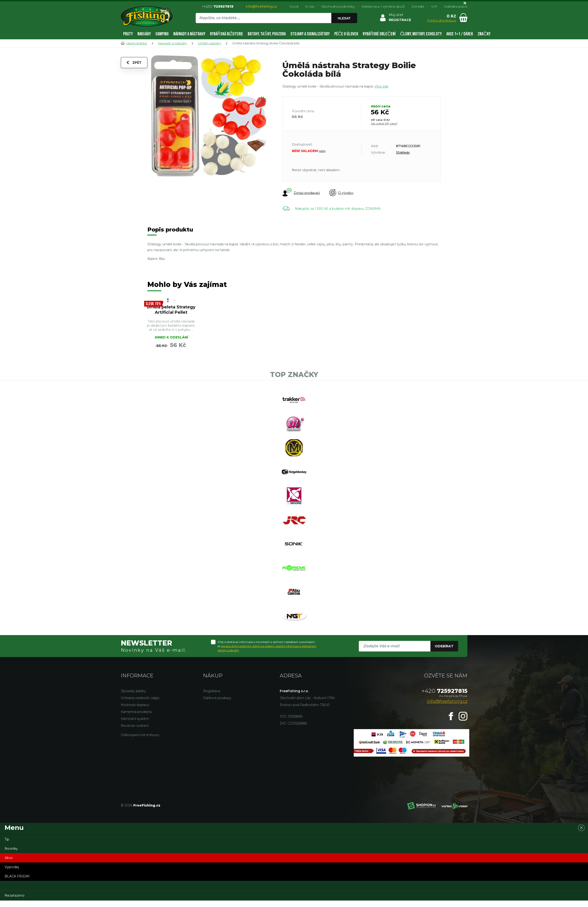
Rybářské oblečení (379, 34)
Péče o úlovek (346, 34)
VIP (434, 6)
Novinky (11, 849)
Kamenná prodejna (136, 712)
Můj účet (396, 15)
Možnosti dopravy (135, 705)
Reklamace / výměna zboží (383, 6)
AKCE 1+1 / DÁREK (460, 34)
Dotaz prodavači (301, 193)
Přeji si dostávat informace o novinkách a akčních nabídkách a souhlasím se (267, 646)
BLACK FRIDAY (17, 876)
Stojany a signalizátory (310, 34)
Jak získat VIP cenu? (384, 124)
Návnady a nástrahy (189, 34)
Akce (9, 858)
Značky (484, 34)
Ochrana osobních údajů (140, 698)
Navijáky (144, 34)
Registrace (212, 691)
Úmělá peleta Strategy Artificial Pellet (171, 310)
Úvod (294, 6)
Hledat (344, 18)
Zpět (134, 63)
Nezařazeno (15, 895)
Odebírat (444, 646)
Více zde (381, 86)
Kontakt (418, 6)
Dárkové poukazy (217, 698)
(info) (322, 151)
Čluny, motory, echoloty (421, 34)
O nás (310, 6)
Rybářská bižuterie (227, 34)
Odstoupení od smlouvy (140, 735)
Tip (7, 839)
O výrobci (341, 193)
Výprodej (12, 867)
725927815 (445, 691)
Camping (162, 34)
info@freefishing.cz (261, 6)
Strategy (403, 152)
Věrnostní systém (135, 719)
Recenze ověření (135, 726)
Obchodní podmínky (338, 6)
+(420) (218, 6)
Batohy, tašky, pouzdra (267, 34)
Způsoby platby (133, 691)
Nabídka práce (456, 6)
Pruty (128, 34)
